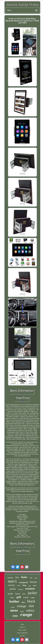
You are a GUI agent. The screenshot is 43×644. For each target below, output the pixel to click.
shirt (30, 586)
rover (22, 611)
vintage (22, 606)
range (26, 615)
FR (24, 636)
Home (22, 624)
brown (33, 582)
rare (24, 594)
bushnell (21, 589)
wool (19, 585)
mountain (10, 578)
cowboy (13, 607)
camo (33, 598)
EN (21, 636)
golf (19, 597)
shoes (12, 598)
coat (31, 578)
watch (26, 597)
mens (14, 610)
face (17, 594)
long (24, 585)
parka (13, 589)
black (31, 601)
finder (24, 577)
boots (35, 585)
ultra (23, 602)
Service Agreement (22, 633)
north (10, 594)
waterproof (23, 582)
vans (15, 616)
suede (36, 578)
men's (12, 581)
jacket (32, 593)
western (30, 589)
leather (14, 601)
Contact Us (22, 627)
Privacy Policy (22, 630)
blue (17, 577)
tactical (11, 585)
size (31, 606)
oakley (30, 610)
